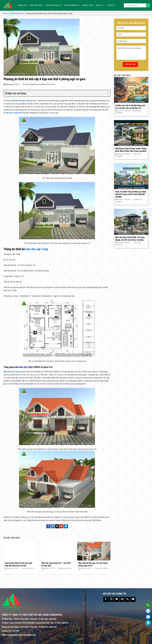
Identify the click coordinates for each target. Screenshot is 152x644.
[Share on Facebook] (48, 526)
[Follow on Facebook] (106, 599)
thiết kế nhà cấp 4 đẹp (21, 101)
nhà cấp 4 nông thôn (14, 113)
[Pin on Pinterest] (62, 526)
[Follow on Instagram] (111, 599)
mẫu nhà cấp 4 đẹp (37, 249)
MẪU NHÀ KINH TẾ (54, 5)
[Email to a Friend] (57, 526)
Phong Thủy (88, 5)
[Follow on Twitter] (117, 599)
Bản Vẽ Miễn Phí (72, 5)
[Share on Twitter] (53, 526)
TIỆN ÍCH (112, 5)
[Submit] (148, 5)
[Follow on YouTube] (133, 599)
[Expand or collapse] (108, 93)
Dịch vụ (100, 5)
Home (5, 13)
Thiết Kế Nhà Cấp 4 (17, 13)
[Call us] (128, 599)
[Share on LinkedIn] (66, 526)
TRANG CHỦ (22, 5)
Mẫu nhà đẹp (37, 5)
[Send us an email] (122, 599)
